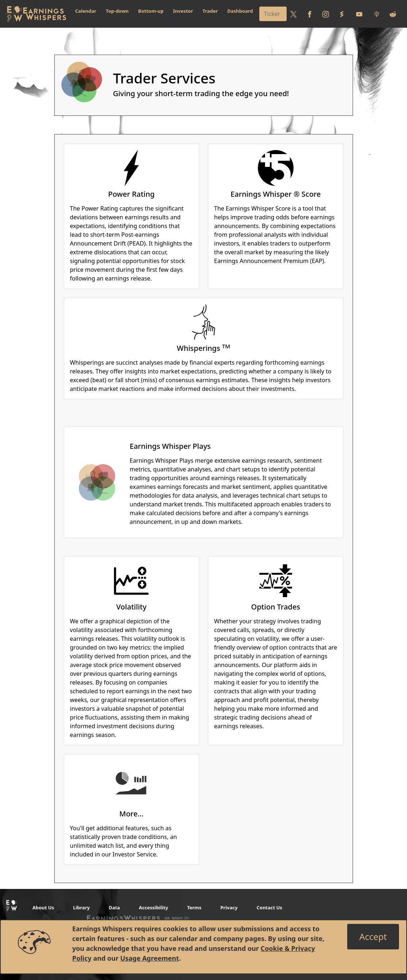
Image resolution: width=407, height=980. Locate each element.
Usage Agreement (150, 958)
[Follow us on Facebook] (310, 14)
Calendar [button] (86, 11)
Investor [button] (183, 11)
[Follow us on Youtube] (359, 14)
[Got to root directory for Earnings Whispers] (35, 14)
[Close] (373, 937)
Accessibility (154, 908)
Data (114, 908)
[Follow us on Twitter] (294, 14)
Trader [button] (210, 11)
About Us (43, 908)
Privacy (229, 908)
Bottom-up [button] (151, 11)
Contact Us (269, 908)
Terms (194, 908)
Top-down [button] (117, 11)
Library (81, 908)
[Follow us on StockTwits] (342, 14)
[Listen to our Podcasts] (377, 14)
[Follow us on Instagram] (326, 14)
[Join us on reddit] (393, 14)
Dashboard (240, 11)
